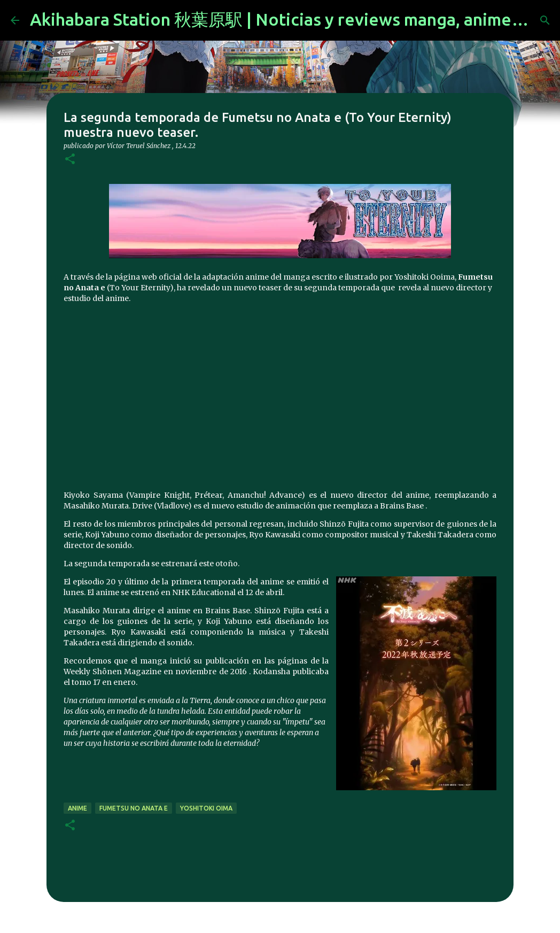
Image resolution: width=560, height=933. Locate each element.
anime (77, 808)
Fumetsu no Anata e (134, 808)
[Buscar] (545, 20)
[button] (70, 160)
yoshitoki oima (206, 808)
